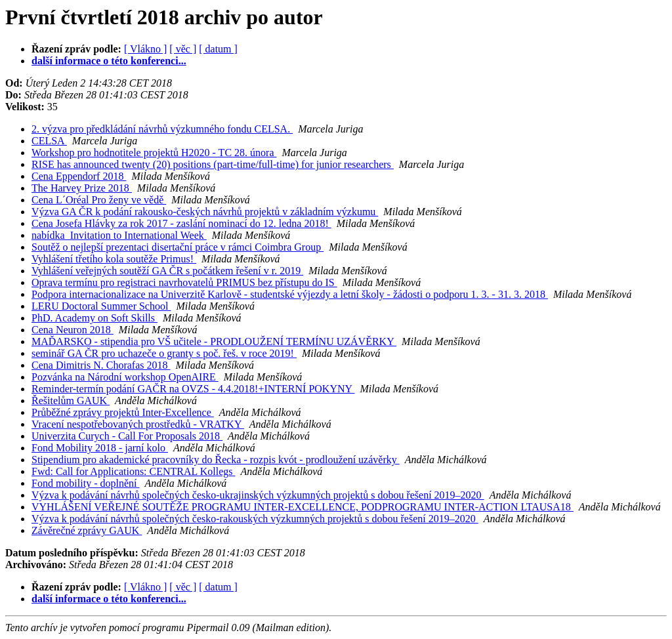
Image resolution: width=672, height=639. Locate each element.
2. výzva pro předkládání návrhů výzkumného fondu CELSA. (162, 129)
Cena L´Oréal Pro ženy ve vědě (99, 200)
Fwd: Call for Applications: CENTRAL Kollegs (134, 471)
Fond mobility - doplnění (85, 483)
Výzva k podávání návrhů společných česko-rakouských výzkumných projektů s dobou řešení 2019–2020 (255, 519)
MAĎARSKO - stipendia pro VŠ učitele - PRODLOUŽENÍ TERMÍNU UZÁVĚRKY (214, 341)
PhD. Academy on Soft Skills (94, 318)
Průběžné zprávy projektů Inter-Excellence (123, 412)
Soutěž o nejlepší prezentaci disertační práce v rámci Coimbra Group (178, 247)
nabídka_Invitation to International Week (119, 235)
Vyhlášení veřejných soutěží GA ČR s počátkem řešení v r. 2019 (167, 271)
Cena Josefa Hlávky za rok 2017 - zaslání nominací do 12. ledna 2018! (181, 223)
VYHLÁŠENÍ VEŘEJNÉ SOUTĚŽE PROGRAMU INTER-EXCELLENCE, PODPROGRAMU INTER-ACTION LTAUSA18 (303, 507)
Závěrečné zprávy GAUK (87, 530)
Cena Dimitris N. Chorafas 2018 (101, 365)
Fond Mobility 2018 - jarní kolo (100, 448)
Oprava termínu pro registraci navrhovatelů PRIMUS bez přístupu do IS (184, 282)
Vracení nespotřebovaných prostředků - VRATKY (138, 424)
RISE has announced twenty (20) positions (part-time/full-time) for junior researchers (213, 164)
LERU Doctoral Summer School (101, 306)
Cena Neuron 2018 (73, 330)
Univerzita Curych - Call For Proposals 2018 (127, 436)
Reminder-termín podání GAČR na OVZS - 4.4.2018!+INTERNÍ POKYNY (193, 389)
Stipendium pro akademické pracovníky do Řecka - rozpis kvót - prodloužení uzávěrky (216, 460)
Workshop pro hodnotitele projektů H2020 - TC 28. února (154, 153)
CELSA (49, 141)
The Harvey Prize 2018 (82, 188)
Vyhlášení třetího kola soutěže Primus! (114, 259)
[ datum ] (218, 49)
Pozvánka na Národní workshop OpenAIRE (125, 377)
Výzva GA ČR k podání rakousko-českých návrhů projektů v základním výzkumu (205, 212)
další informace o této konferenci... (109, 61)
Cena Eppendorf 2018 (79, 176)
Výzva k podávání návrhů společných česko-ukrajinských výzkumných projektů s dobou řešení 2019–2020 (258, 495)
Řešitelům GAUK (71, 401)
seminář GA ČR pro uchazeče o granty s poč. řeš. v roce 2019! (164, 353)
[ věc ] (183, 49)
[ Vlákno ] (145, 49)
